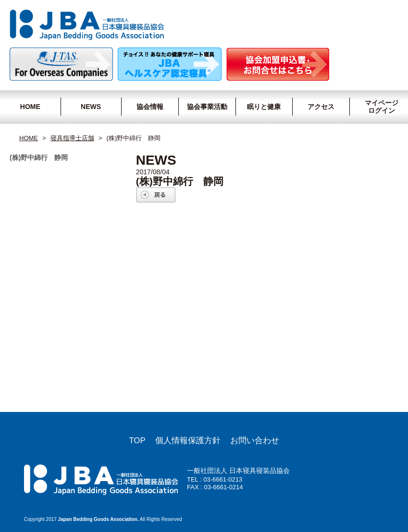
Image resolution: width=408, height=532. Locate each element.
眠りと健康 (264, 107)
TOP (137, 441)
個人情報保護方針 (188, 441)
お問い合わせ (255, 441)
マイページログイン (380, 107)
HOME (30, 107)
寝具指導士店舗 (72, 138)
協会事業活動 (207, 107)
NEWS (91, 107)
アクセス (321, 107)
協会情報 (150, 107)
